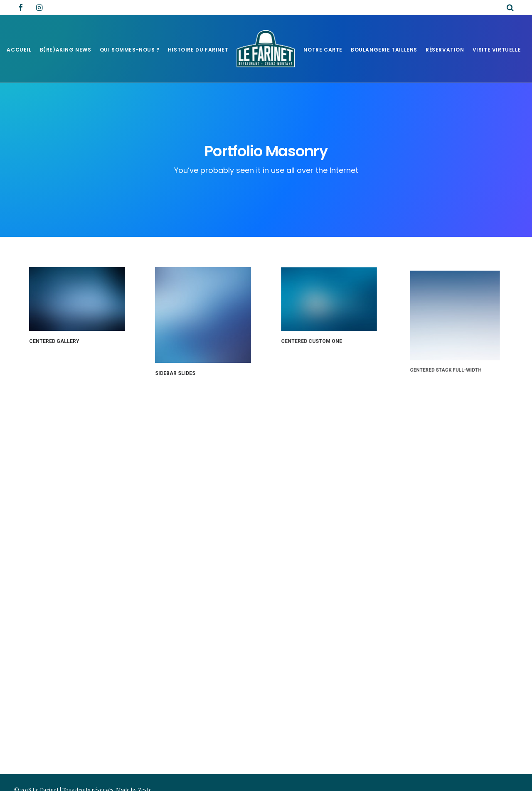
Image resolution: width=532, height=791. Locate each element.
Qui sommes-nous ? (130, 50)
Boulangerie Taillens (384, 50)
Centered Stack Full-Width (448, 355)
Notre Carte (323, 50)
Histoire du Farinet (198, 50)
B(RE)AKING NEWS (66, 50)
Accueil (19, 50)
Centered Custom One (313, 338)
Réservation (445, 50)
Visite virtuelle (497, 50)
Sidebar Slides (175, 373)
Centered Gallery (54, 341)
